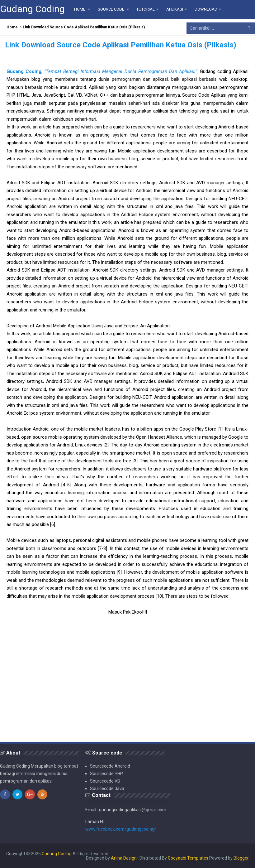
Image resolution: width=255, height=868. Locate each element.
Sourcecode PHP (106, 774)
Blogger (241, 858)
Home (12, 27)
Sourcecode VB (105, 781)
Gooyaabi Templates (188, 858)
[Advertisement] (127, 692)
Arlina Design (124, 858)
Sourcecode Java (107, 788)
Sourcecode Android (110, 766)
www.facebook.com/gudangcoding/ (121, 829)
